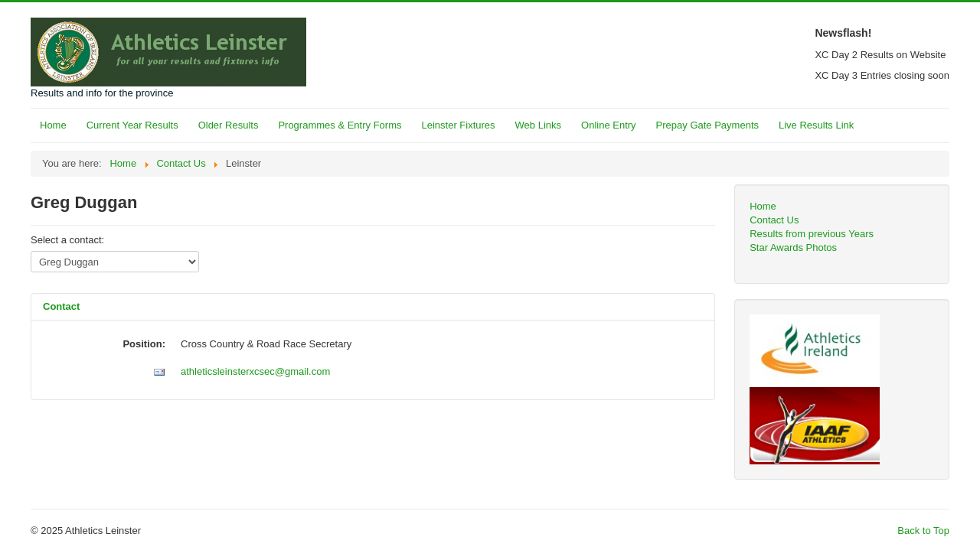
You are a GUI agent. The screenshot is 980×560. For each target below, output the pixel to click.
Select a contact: (67, 240)
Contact (61, 306)
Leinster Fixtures (458, 125)
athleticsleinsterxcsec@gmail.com (255, 371)
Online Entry (609, 125)
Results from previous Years (812, 234)
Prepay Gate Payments (707, 125)
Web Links (538, 125)
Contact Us (774, 220)
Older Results (229, 125)
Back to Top (923, 531)
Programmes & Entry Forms (340, 125)
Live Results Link (816, 125)
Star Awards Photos (793, 247)
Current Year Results (132, 125)
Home (53, 125)
